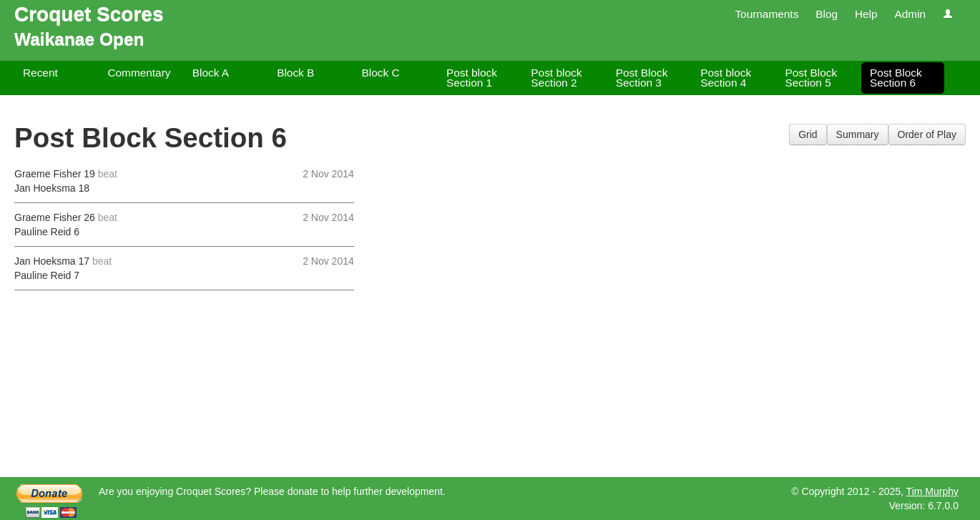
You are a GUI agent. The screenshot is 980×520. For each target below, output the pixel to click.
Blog (827, 14)
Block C (381, 73)
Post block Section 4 (726, 78)
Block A (211, 73)
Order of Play (927, 134)
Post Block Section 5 (812, 78)
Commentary (139, 73)
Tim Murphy (932, 491)
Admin (910, 14)
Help (866, 14)
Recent (40, 73)
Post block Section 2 (556, 78)
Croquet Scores (89, 14)
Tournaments (766, 14)
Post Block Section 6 (896, 78)
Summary (858, 134)
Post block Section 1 (472, 78)
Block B (295, 73)
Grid (808, 134)
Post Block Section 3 (642, 78)
